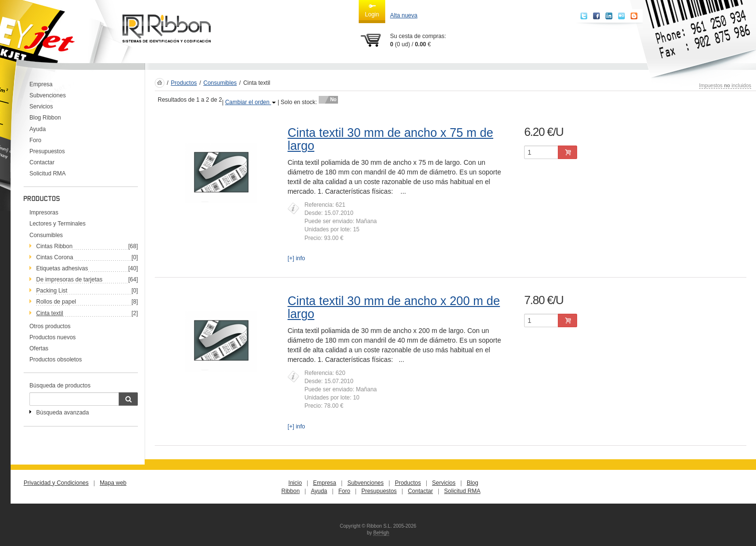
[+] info (296, 258)
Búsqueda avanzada (62, 413)
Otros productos (50, 326)
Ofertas (39, 348)
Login (372, 10)
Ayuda (38, 129)
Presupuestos (47, 151)
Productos (184, 83)
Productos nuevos (53, 337)
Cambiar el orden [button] (250, 102)
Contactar (42, 162)
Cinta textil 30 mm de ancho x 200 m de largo (394, 307)
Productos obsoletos (56, 360)
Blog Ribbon (45, 118)
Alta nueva (404, 15)
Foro (35, 140)
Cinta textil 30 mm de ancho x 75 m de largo (390, 139)
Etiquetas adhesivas (62, 268)
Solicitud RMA (47, 173)
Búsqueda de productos (60, 386)
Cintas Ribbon (54, 246)
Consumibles (46, 235)
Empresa (41, 84)
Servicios (41, 107)
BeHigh (381, 533)
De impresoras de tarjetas (69, 280)
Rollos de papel (56, 302)
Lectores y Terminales (58, 224)
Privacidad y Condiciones (56, 483)
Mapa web (113, 483)
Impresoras (44, 213)
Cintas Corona (55, 257)
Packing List (52, 291)
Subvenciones (47, 95)
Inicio (295, 483)
